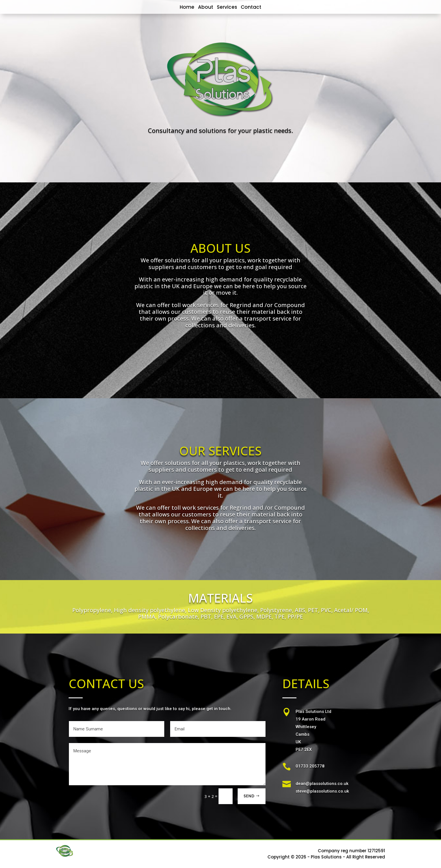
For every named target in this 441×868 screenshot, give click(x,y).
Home (187, 7)
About (206, 7)
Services (227, 7)
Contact (251, 7)
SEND (249, 796)
